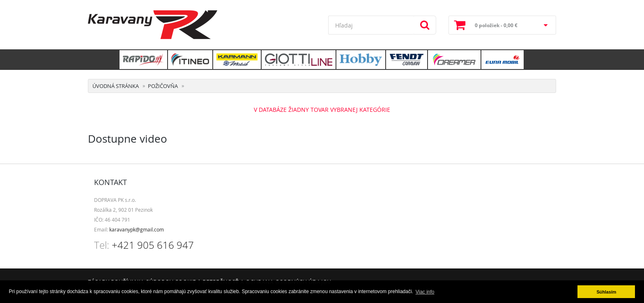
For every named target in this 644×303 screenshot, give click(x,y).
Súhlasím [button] (606, 292)
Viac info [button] (425, 292)
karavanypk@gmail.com (137, 229)
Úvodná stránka (116, 86)
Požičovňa (163, 86)
